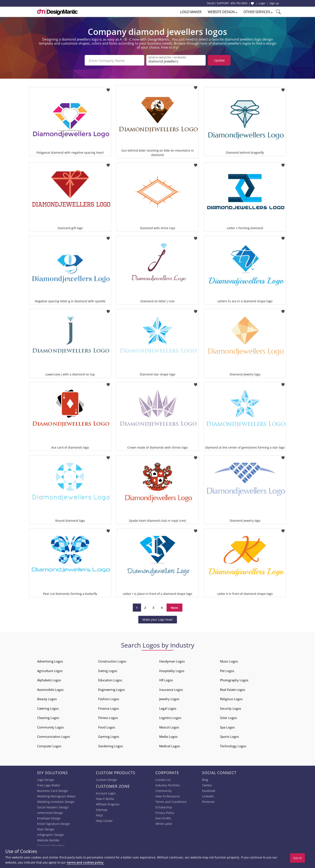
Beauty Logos (47, 698)
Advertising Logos (50, 661)
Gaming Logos (109, 736)
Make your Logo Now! (158, 619)
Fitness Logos (108, 717)
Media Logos (168, 736)
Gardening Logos (111, 746)
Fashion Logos (109, 698)
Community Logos (50, 727)
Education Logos (110, 680)
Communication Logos (54, 736)
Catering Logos (48, 708)
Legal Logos (168, 708)
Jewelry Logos (169, 698)
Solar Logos (228, 717)
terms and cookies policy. (86, 862)
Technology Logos (233, 746)
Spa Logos (227, 727)
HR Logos (166, 680)
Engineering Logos (111, 689)
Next (174, 607)
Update (219, 60)
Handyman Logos (172, 661)
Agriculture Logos (50, 670)
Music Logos (229, 661)
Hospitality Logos (172, 670)
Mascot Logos (169, 727)
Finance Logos (109, 708)
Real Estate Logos (233, 689)
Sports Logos (229, 736)
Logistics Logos (170, 717)
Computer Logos (49, 746)
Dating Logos (108, 670)
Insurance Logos (171, 689)
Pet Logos (227, 670)
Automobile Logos (50, 689)
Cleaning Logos (48, 717)
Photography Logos (234, 680)
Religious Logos (231, 698)
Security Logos (231, 708)
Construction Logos (112, 661)
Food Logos (107, 727)
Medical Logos (170, 746)
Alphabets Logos (49, 680)
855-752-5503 (239, 3)
